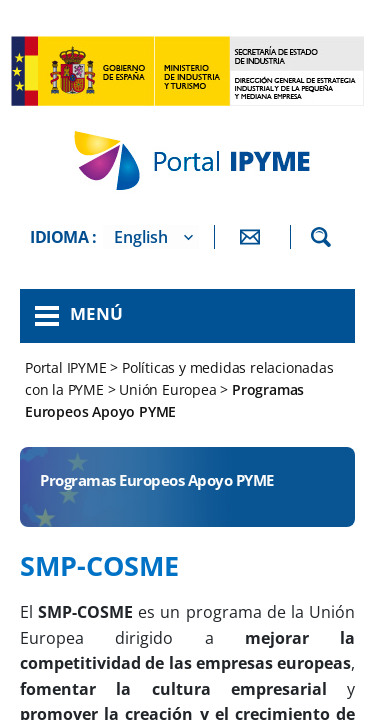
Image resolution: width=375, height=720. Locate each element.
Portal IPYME (67, 367)
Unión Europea (167, 389)
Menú (96, 313)
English (141, 237)
